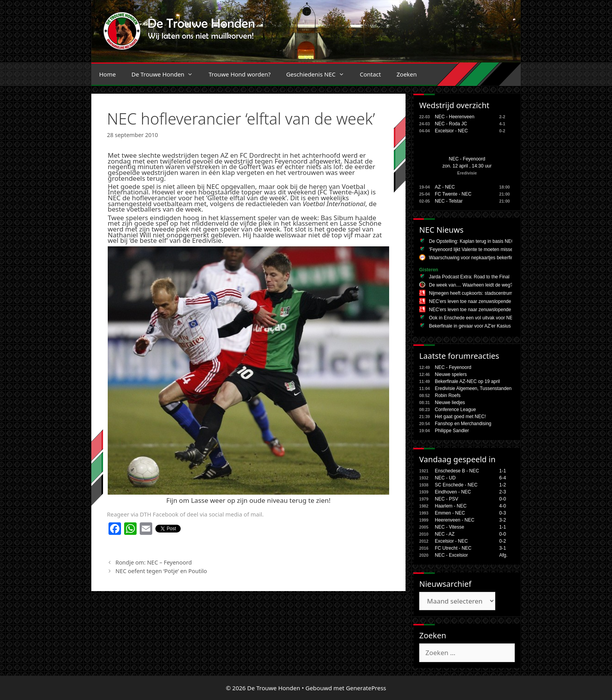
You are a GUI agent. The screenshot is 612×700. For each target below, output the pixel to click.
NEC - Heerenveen (455, 117)
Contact (370, 74)
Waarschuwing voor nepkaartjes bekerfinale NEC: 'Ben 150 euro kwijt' (501, 258)
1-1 (503, 471)
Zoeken (407, 74)
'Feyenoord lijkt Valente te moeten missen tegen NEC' (485, 249)
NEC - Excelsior (451, 555)
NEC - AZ (445, 534)
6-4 (503, 478)
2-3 (503, 492)
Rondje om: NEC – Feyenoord (154, 562)
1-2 (503, 485)
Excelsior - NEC (451, 131)
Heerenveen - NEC (455, 520)
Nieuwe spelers (451, 374)
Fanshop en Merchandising (463, 424)
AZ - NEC (445, 187)
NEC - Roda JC (451, 124)
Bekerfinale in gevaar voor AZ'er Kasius (470, 326)
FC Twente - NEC (453, 194)
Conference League (455, 410)
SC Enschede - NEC (456, 485)
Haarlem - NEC (451, 506)
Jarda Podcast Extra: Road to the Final (469, 277)
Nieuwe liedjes (450, 403)
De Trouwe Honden (166, 74)
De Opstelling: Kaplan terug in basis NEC (472, 241)
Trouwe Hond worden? (239, 74)
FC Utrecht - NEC (453, 548)
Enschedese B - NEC (457, 471)
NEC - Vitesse (449, 527)
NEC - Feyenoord (467, 159)
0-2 (503, 541)
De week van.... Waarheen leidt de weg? (471, 285)
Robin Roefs (448, 395)
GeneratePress (366, 688)
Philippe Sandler (452, 431)
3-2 (503, 520)
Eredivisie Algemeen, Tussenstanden (473, 388)
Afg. (503, 555)
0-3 (503, 513)
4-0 (503, 506)
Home (108, 74)
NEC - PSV (447, 499)
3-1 (503, 548)
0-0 (503, 499)
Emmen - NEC (450, 513)
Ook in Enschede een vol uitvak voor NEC (472, 318)
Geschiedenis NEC (319, 74)
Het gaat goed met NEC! (460, 417)
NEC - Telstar (449, 201)
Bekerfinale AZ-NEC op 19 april (467, 381)
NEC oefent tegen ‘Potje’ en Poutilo (161, 571)
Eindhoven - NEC (453, 492)
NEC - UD (445, 478)
